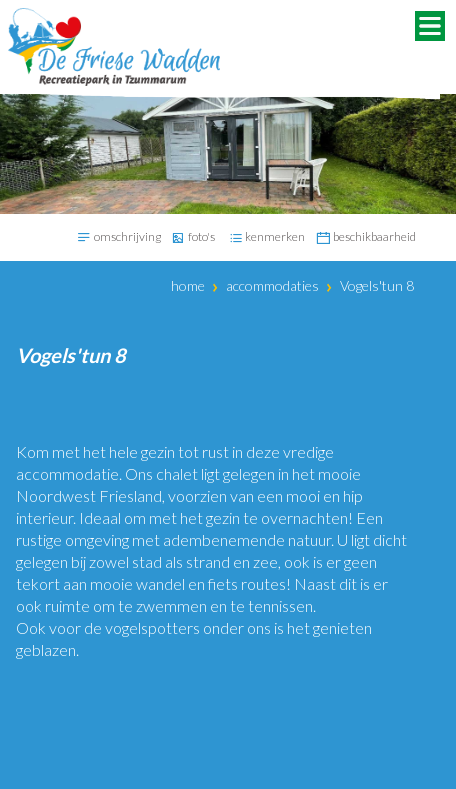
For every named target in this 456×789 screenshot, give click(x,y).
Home (188, 285)
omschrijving (127, 236)
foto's (201, 236)
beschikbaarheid (374, 236)
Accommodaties (272, 285)
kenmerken (275, 236)
